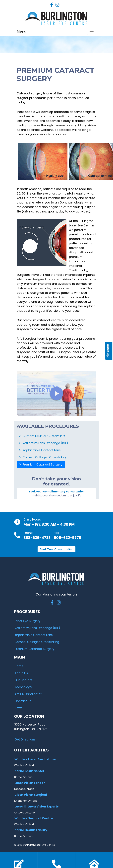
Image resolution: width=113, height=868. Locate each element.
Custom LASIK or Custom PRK (42, 436)
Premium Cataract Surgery (41, 464)
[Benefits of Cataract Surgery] (56, 394)
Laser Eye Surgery (27, 621)
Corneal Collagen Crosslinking (43, 457)
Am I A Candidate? (28, 694)
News (18, 708)
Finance (108, 351)
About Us (21, 673)
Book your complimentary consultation (56, 494)
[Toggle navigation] (92, 31)
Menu (21, 31)
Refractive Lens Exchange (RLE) (44, 443)
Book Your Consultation (56, 549)
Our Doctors (23, 680)
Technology (23, 687)
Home (19, 666)
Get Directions (25, 739)
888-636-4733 (37, 538)
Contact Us (23, 701)
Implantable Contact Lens (40, 450)
